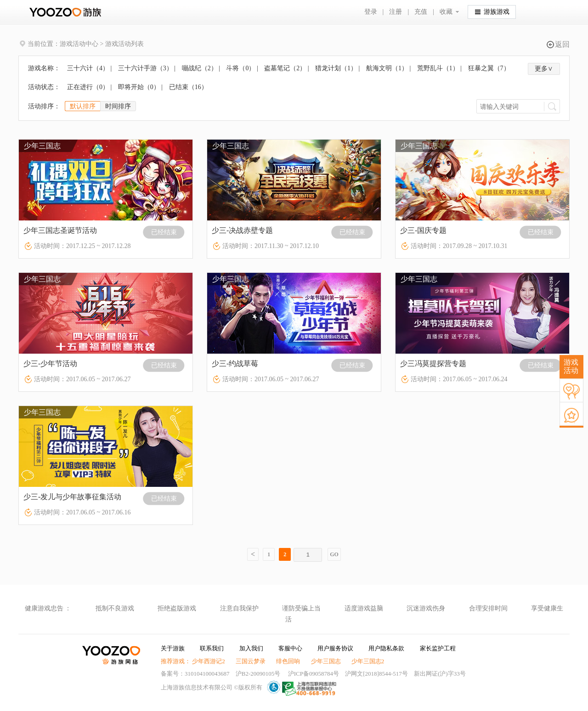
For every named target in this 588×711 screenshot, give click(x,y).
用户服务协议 (335, 648)
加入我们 (251, 648)
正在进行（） (88, 87)
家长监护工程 (438, 648)
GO (334, 554)
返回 (558, 44)
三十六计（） (88, 68)
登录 (371, 12)
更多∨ (544, 69)
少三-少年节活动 (50, 364)
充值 (421, 12)
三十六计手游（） (145, 68)
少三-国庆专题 (423, 230)
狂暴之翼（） (489, 68)
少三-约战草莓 (235, 364)
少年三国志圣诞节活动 (60, 230)
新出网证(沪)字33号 (440, 674)
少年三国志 (326, 661)
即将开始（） (139, 87)
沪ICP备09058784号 (314, 674)
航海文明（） (387, 68)
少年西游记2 (209, 661)
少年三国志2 (368, 661)
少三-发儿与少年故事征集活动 (72, 497)
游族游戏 (492, 11)
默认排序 (83, 106)
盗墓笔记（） (285, 68)
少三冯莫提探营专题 (433, 364)
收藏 (446, 12)
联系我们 (212, 648)
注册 (396, 12)
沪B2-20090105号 (258, 674)
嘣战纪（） (200, 68)
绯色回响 (288, 661)
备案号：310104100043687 (195, 674)
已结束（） (188, 87)
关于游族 (173, 648)
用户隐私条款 (386, 648)
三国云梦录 (251, 661)
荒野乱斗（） (438, 68)
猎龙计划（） (336, 68)
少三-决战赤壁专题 (242, 230)
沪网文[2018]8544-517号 (376, 674)
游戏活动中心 (79, 44)
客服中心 (290, 648)
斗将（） (240, 68)
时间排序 (118, 106)
